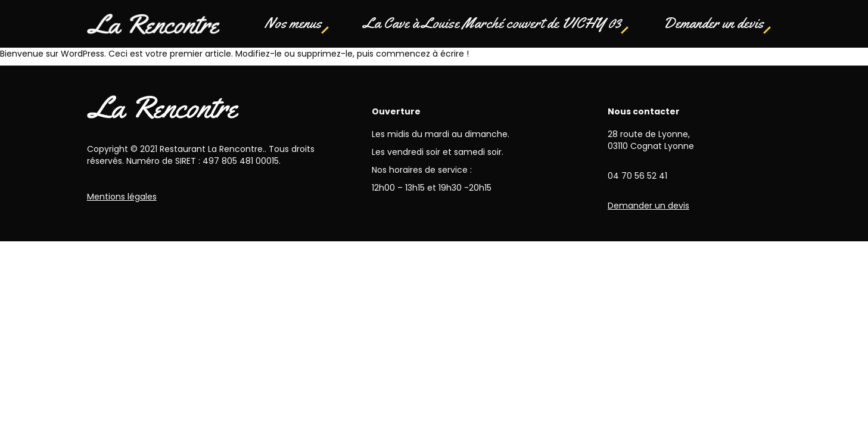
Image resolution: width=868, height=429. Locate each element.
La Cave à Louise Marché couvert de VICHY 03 (492, 23)
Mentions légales (122, 197)
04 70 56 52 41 (637, 176)
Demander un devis (713, 23)
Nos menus (293, 23)
